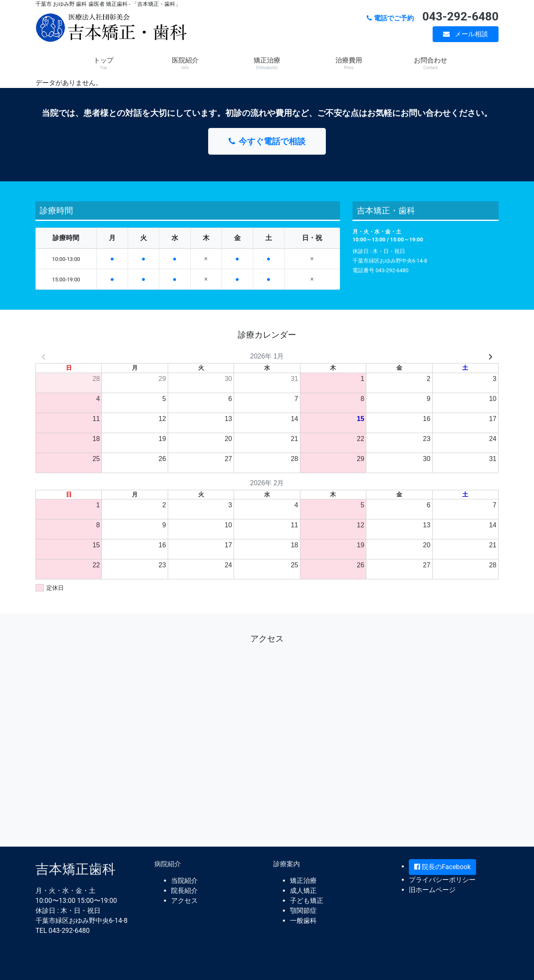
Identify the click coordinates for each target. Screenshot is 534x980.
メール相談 (466, 34)
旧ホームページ (432, 890)
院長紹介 (184, 891)
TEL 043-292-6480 (63, 931)
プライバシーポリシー (442, 880)
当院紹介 (184, 881)
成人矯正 (303, 891)
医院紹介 (185, 63)
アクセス (184, 901)
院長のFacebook (442, 867)
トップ (103, 63)
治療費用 (349, 63)
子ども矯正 (307, 901)
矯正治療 (267, 63)
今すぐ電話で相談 (267, 141)
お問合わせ (431, 63)
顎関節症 (303, 911)
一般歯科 (303, 921)
